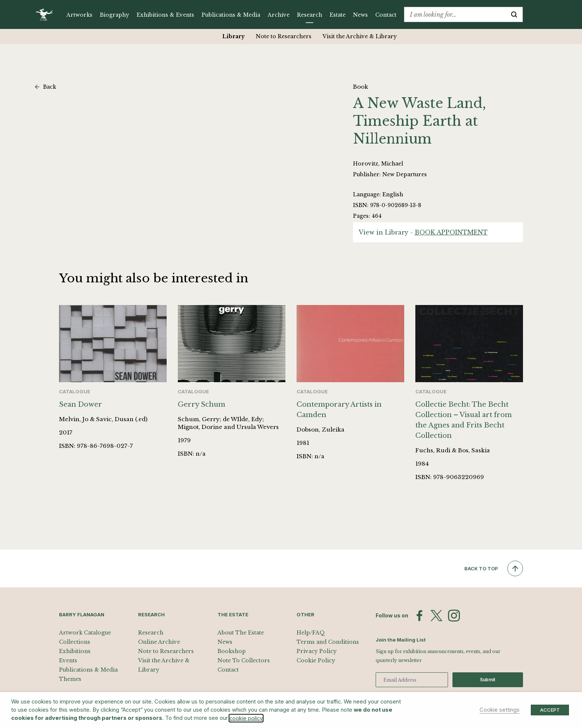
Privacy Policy (317, 651)
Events (68, 660)
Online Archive (159, 642)
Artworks (79, 15)
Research (310, 15)
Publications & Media (231, 15)
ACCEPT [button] (550, 710)
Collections (75, 642)
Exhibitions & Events (165, 15)
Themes (70, 679)
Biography (115, 15)
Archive (279, 15)
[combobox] (455, 14)
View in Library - (423, 232)
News (360, 15)
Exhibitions (75, 651)
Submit (488, 680)
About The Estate (241, 633)
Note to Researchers (284, 36)
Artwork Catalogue (85, 633)
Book (361, 87)
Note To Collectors (244, 660)
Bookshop (232, 651)
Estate (338, 15)
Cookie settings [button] (500, 710)
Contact (386, 15)
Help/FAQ (311, 633)
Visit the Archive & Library (360, 36)
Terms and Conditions (328, 642)
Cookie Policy (316, 660)
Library (233, 36)
